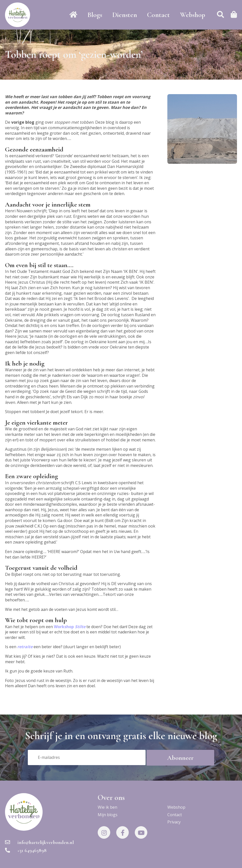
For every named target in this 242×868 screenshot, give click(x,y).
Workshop (70, 627)
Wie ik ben (107, 807)
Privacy (174, 822)
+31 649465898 (26, 850)
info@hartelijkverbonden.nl (39, 842)
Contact (158, 15)
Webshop (193, 15)
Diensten (125, 15)
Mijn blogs (108, 815)
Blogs (95, 15)
